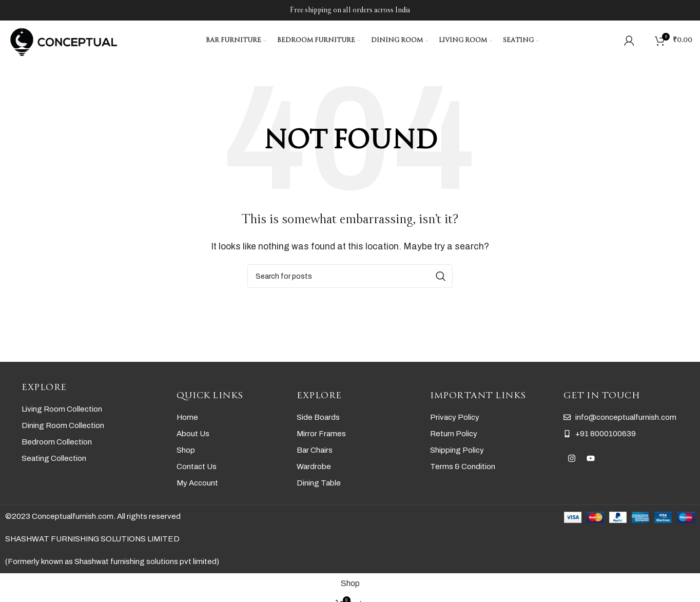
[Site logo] (64, 40)
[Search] (645, 41)
